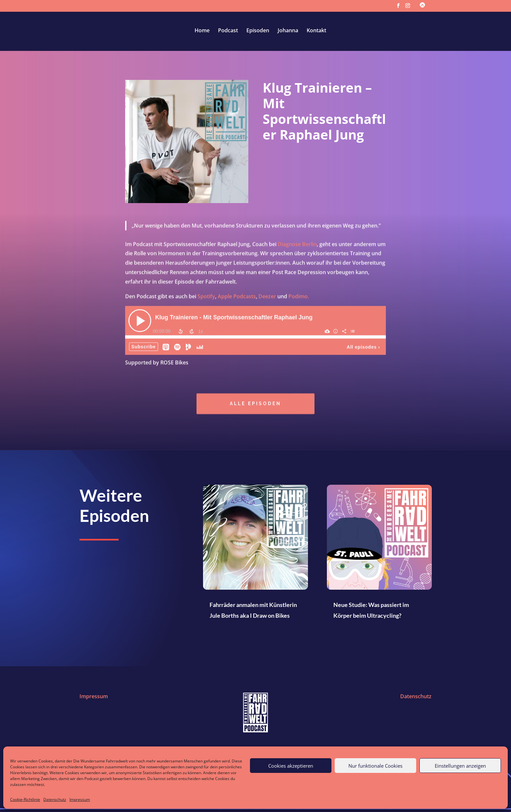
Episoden (258, 31)
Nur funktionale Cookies (375, 766)
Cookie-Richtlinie (25, 799)
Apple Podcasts (237, 297)
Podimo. (299, 297)
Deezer (267, 297)
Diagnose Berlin (297, 245)
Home (202, 31)
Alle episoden (255, 405)
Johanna (288, 31)
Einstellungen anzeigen (460, 766)
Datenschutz (55, 799)
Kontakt (316, 31)
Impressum (80, 799)
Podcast (228, 31)
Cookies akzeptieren (291, 766)
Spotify (206, 297)
